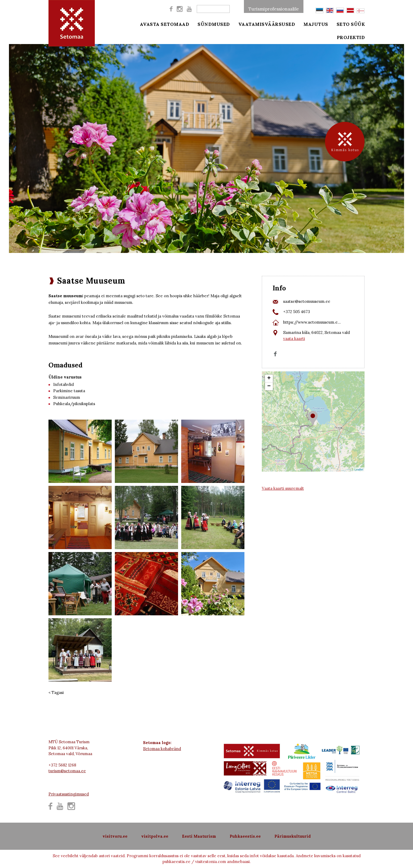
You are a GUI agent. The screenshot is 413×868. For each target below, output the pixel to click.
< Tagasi (56, 692)
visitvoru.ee (115, 836)
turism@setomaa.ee (67, 771)
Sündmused (214, 24)
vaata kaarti (294, 339)
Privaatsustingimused (69, 794)
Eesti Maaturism (199, 836)
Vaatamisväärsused (267, 24)
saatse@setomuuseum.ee (307, 301)
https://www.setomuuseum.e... (312, 322)
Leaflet (359, 469)
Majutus (316, 24)
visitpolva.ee (155, 836)
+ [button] (269, 378)
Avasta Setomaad (165, 24)
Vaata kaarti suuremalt (283, 488)
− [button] (269, 386)
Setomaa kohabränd (162, 749)
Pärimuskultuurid (293, 836)
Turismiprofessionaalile (274, 9)
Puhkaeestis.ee (245, 836)
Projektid (351, 37)
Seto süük (351, 24)
